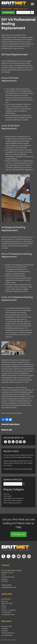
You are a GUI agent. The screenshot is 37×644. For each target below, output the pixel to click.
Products (5, 628)
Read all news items (10, 424)
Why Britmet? (6, 599)
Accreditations (7, 635)
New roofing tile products (12, 503)
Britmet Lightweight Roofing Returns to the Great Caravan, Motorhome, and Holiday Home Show (18, 463)
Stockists (5, 631)
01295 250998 (6, 9)
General (6, 494)
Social (4, 608)
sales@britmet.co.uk (20, 9)
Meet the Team (7, 603)
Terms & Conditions (9, 610)
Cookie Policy (6, 612)
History (4, 606)
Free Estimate (8, 12)
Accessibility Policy (8, 615)
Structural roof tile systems (13, 501)
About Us (5, 601)
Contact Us (18, 534)
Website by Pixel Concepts (9, 640)
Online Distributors (8, 633)
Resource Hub (7, 626)
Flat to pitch (8, 496)
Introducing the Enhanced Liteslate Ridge (18, 469)
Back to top (7, 430)
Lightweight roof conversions (14, 498)
